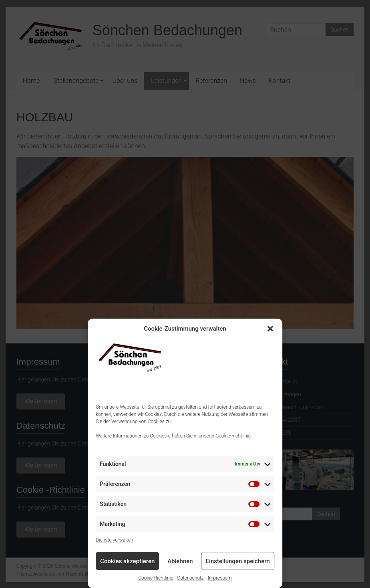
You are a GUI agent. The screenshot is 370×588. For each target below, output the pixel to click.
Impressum (220, 578)
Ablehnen (180, 561)
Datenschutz (191, 578)
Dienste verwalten (114, 540)
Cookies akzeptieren (127, 561)
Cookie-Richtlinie (156, 578)
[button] (270, 329)
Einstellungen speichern (238, 561)
